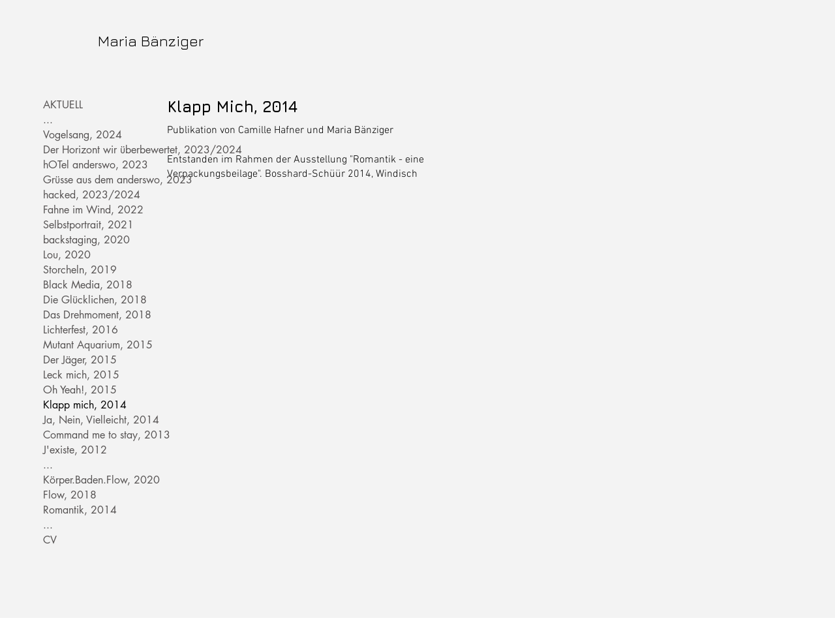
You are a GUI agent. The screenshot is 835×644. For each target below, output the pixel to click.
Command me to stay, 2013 (87, 435)
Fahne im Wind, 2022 (87, 210)
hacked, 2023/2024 (87, 195)
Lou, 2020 (67, 255)
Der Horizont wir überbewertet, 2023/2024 (87, 150)
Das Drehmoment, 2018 (87, 315)
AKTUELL (63, 105)
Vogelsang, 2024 (83, 135)
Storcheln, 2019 (80, 270)
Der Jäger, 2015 (80, 360)
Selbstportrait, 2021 (87, 225)
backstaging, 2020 (86, 240)
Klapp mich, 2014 (85, 405)
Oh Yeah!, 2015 (80, 390)
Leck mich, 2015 (81, 375)
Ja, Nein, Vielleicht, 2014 (87, 420)
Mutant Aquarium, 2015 (87, 345)
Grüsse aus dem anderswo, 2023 (87, 180)
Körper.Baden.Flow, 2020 (87, 480)
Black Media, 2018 (87, 285)
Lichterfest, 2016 (81, 330)
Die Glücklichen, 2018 (87, 300)
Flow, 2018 (70, 495)
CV (50, 540)
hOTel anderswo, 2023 (87, 165)
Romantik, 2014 (80, 510)
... (48, 120)
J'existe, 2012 (75, 450)
